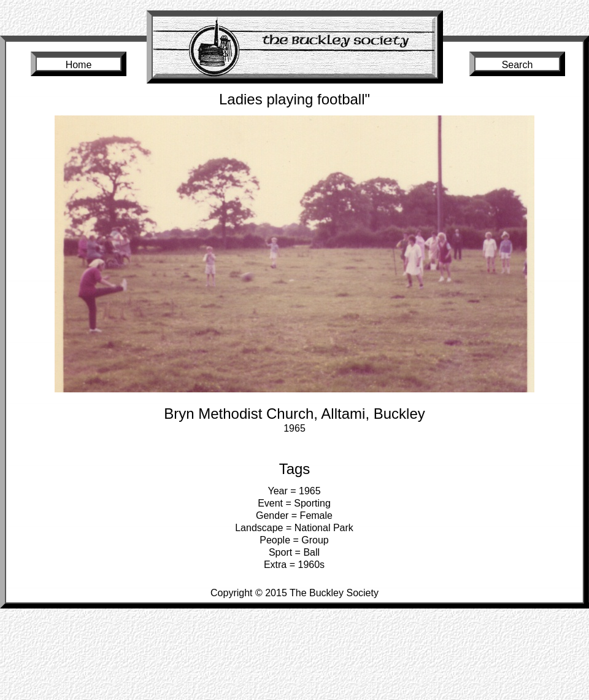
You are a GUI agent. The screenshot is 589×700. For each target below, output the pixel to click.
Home (79, 65)
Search (518, 65)
